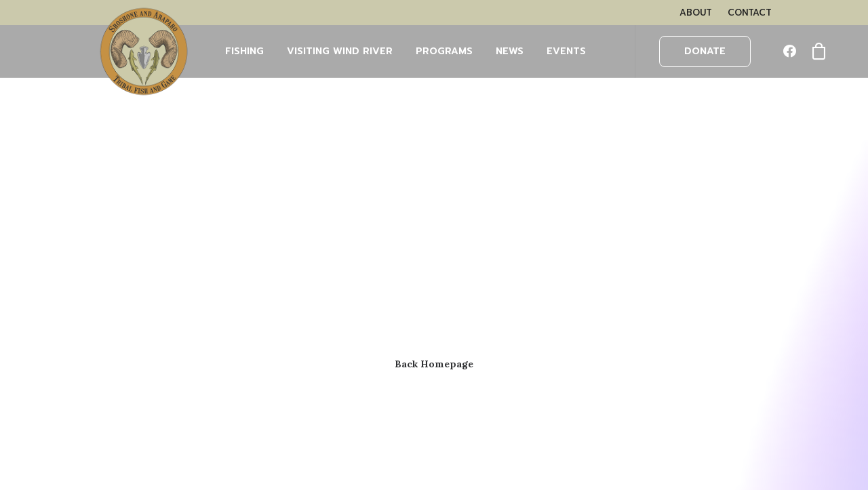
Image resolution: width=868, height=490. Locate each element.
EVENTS (566, 51)
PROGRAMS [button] (444, 51)
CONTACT (750, 13)
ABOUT (696, 13)
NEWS (510, 51)
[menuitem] (696, 13)
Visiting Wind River (340, 51)
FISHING (244, 51)
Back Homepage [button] (434, 364)
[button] (793, 52)
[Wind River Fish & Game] (144, 52)
